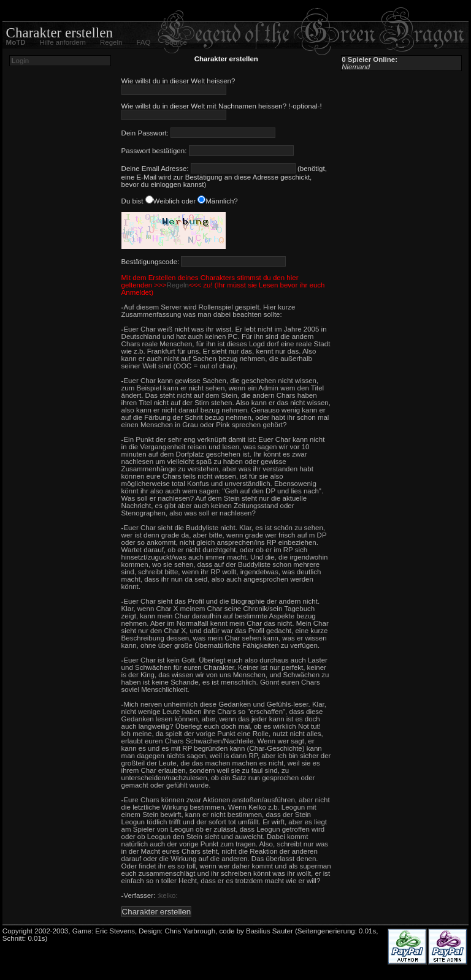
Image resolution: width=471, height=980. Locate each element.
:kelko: (167, 895)
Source (175, 42)
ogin (20, 61)
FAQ (143, 42)
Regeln (111, 42)
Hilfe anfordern (63, 42)
